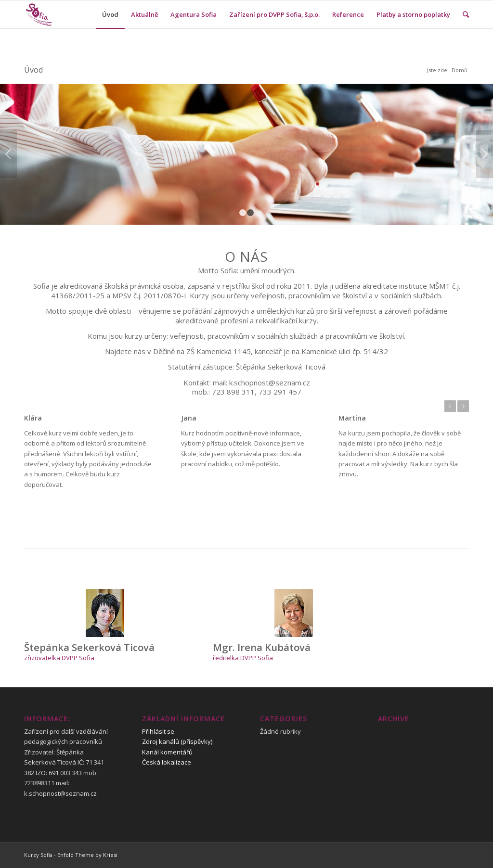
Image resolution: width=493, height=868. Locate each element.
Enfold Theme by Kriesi (87, 855)
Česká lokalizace (167, 762)
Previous (8, 154)
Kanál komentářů (167, 752)
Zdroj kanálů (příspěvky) (177, 741)
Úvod (33, 70)
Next (485, 154)
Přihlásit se (158, 731)
